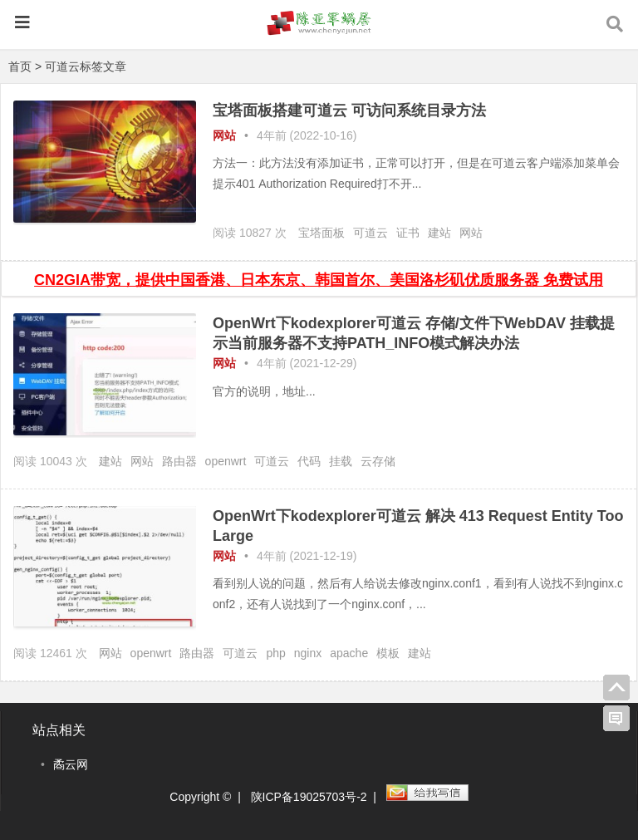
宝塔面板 (321, 233)
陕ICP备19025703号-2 (309, 797)
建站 (439, 233)
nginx (308, 653)
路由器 (179, 461)
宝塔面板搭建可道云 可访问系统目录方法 (349, 111)
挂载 (341, 461)
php (275, 653)
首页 (20, 66)
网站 (224, 135)
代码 (309, 461)
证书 (408, 233)
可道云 (371, 233)
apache (349, 653)
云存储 (378, 461)
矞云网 (71, 764)
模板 (388, 653)
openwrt (226, 461)
